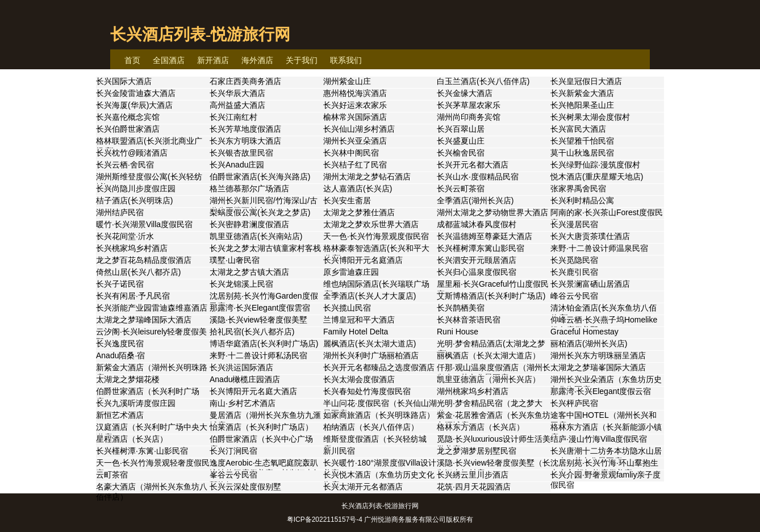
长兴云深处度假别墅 (245, 487)
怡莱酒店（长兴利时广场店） (261, 427)
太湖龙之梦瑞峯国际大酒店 (598, 367)
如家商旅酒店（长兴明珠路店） (379, 415)
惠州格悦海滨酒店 (355, 93)
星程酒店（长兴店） (132, 439)
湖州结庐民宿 (120, 212)
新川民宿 (339, 451)
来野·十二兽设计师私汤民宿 (258, 355)
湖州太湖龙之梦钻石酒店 (367, 177)
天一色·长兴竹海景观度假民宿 (376, 236)
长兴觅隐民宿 (574, 260)
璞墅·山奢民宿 (235, 260)
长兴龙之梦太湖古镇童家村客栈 (265, 248)
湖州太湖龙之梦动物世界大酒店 (492, 212)
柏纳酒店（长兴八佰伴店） (371, 427)
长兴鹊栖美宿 (461, 308)
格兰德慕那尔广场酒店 (249, 188)
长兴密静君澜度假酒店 (249, 224)
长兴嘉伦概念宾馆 (128, 117)
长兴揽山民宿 (347, 308)
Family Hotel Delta (356, 332)
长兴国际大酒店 (124, 81)
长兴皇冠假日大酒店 (586, 81)
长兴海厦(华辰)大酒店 (134, 105)
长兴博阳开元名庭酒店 (363, 260)
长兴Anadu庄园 (237, 165)
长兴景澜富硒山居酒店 (590, 284)
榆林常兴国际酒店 (355, 117)
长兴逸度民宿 (120, 344)
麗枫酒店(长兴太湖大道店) (369, 344)
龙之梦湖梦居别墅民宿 (477, 451)
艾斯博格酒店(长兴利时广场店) (491, 296)
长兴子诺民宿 (120, 284)
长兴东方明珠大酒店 (245, 141)
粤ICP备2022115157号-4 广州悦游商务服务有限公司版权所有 (380, 520)
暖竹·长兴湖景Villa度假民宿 (144, 224)
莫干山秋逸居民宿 (582, 153)
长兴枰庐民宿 (574, 403)
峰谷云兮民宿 (574, 296)
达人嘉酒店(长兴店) (358, 188)
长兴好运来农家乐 (355, 105)
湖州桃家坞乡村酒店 (473, 391)
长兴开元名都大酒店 (473, 165)
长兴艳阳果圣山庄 (582, 105)
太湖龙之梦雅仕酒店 (359, 212)
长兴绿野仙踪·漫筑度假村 (595, 165)
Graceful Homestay (584, 332)
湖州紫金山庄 (347, 81)
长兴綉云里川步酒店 (473, 475)
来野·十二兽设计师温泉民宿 (599, 248)
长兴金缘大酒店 (465, 93)
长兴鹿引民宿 (574, 272)
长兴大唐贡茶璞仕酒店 (590, 236)
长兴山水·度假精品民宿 (478, 177)
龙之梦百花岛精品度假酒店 (144, 260)
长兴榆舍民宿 (461, 153)
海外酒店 (257, 60)
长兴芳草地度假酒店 (245, 129)
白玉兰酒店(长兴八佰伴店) (483, 81)
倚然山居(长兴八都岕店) (138, 272)
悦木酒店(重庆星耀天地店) (597, 177)
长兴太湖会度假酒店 (359, 379)
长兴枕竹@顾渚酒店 (132, 153)
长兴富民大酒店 (578, 129)
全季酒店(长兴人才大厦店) (369, 296)
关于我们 (302, 60)
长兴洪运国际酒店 (241, 367)
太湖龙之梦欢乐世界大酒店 (371, 224)
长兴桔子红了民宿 (355, 165)
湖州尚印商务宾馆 (469, 117)
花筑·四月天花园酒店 (474, 487)
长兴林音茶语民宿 (469, 320)
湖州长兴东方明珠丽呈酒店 (598, 355)
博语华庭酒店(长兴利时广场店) (264, 344)
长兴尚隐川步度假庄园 (136, 188)
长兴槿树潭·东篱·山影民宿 (142, 451)
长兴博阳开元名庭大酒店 (253, 391)
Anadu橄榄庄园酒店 (245, 379)
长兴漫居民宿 (574, 224)
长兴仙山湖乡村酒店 (359, 129)
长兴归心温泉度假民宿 (477, 272)
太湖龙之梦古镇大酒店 (249, 272)
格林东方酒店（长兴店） (481, 427)
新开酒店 (213, 60)
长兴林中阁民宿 (351, 153)
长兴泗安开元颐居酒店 (477, 260)
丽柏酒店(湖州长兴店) (589, 344)
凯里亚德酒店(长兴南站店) (256, 236)
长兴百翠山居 (461, 129)
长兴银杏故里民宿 (241, 153)
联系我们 (346, 60)
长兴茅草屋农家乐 (469, 105)
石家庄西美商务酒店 (245, 81)
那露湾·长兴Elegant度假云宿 (601, 391)
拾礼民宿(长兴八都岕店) (252, 332)
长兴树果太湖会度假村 (590, 117)
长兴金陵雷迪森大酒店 (136, 93)
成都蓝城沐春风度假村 (477, 224)
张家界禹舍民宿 (578, 188)
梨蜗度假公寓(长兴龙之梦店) (260, 212)
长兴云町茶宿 (461, 188)
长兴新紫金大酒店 (582, 93)
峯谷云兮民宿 (233, 475)
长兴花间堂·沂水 (125, 236)
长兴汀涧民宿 (233, 451)
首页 (132, 60)
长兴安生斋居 (347, 200)
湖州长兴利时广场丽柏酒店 (371, 355)
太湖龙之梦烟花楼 (128, 379)
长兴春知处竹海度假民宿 (367, 391)
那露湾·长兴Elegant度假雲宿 (260, 308)
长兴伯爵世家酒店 (128, 129)
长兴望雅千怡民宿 (582, 141)
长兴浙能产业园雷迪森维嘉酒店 (152, 308)
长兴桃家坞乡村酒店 (132, 248)
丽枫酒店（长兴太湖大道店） (488, 355)
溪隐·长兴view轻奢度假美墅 (258, 320)
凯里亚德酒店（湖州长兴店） (488, 379)
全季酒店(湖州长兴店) (475, 200)
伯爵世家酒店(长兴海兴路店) (260, 177)
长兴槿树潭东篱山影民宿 (481, 248)
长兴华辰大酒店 (237, 93)
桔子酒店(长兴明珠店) (134, 200)
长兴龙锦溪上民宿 (241, 284)
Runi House (458, 332)
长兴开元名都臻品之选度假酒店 (379, 367)
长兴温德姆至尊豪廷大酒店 (485, 236)
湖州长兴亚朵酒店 (355, 141)
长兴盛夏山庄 (461, 141)
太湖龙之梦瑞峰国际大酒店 (144, 320)
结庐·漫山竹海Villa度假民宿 (599, 439)
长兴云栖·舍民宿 (125, 165)
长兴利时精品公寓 (582, 200)
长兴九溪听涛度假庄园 (136, 403)
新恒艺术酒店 (120, 415)
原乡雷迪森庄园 (351, 272)
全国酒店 (169, 60)
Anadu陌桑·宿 (120, 355)
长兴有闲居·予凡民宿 (133, 296)
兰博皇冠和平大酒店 (359, 320)
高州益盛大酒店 (237, 105)
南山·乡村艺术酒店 (243, 403)
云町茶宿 (112, 475)
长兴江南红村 (233, 117)
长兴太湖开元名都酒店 (363, 487)
